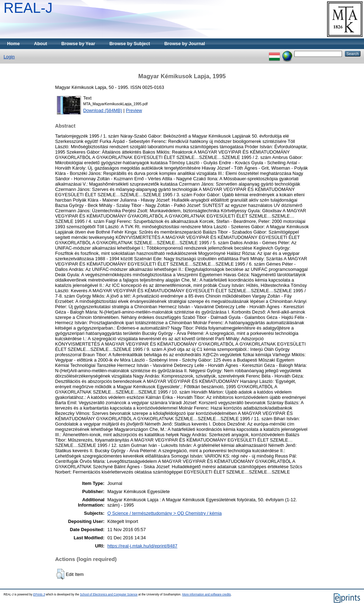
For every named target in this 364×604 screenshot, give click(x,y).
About (41, 44)
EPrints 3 (39, 595)
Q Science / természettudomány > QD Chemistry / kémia (165, 513)
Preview (134, 110)
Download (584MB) (103, 110)
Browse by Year (78, 44)
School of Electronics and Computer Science (109, 595)
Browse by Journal (185, 44)
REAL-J (28, 8)
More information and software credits (206, 595)
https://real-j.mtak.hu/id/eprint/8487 (142, 546)
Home (14, 44)
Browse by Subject (130, 44)
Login (9, 57)
